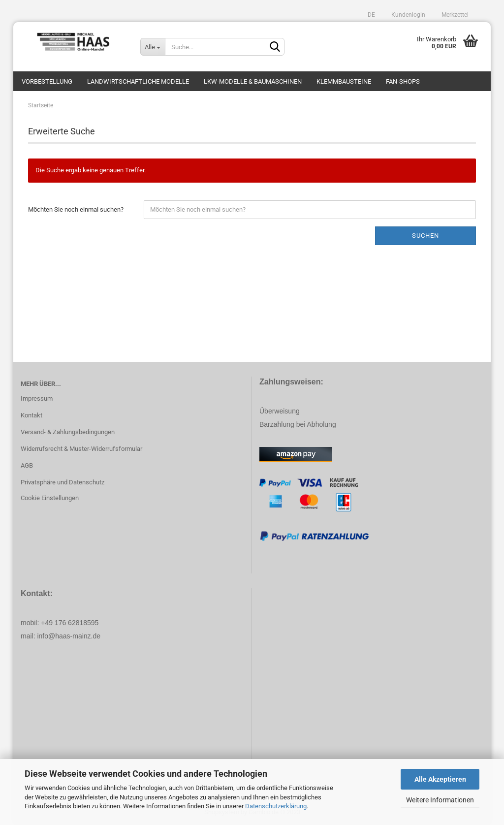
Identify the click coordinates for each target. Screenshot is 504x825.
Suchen (425, 236)
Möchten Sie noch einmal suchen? (76, 209)
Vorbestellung (47, 81)
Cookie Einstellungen (50, 498)
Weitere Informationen (440, 800)
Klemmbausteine (344, 81)
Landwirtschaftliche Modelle (138, 81)
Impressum (37, 398)
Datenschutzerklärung (276, 806)
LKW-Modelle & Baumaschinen (253, 81)
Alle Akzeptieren (440, 779)
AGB (27, 465)
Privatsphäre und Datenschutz (63, 482)
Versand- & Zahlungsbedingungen (68, 432)
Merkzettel (454, 15)
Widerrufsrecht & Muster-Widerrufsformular (81, 449)
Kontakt (31, 415)
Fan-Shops (403, 81)
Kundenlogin (408, 15)
